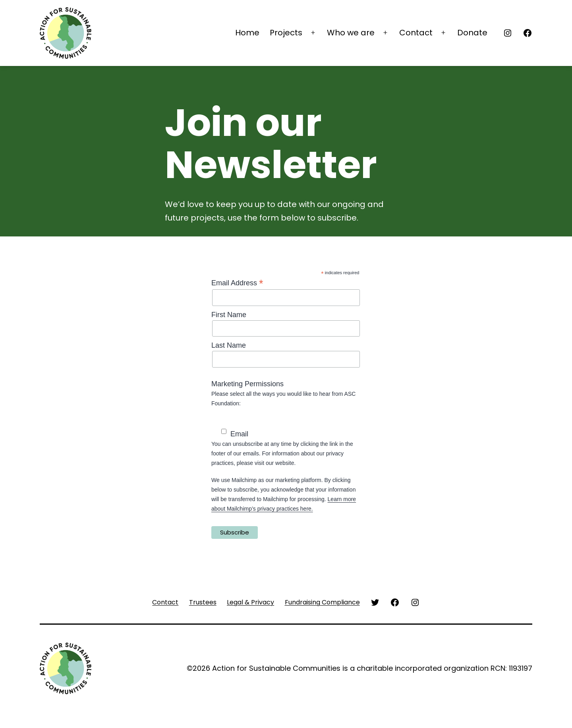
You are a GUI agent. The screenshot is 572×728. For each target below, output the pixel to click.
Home (247, 33)
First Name (229, 315)
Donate (472, 33)
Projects (286, 33)
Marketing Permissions (247, 384)
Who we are (351, 33)
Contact (416, 33)
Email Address (237, 283)
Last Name (229, 345)
